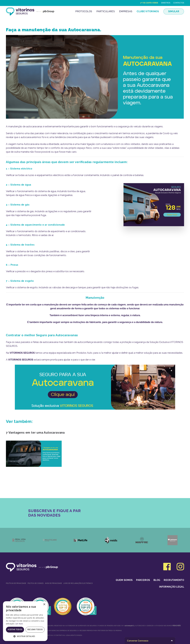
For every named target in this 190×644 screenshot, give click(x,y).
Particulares (106, 11)
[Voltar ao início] (30, 12)
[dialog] (25, 621)
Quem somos (124, 580)
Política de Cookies (36, 583)
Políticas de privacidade (16, 583)
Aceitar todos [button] (15, 629)
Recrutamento (174, 580)
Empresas (126, 11)
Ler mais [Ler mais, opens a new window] (19, 624)
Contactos (179, 3)
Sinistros (166, 3)
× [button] (44, 604)
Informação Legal (172, 587)
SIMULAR (174, 11)
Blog (157, 580)
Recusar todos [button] (35, 629)
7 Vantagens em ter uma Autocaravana (35, 433)
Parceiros (143, 580)
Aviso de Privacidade (53, 583)
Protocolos (84, 11)
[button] (25, 636)
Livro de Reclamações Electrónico (78, 583)
